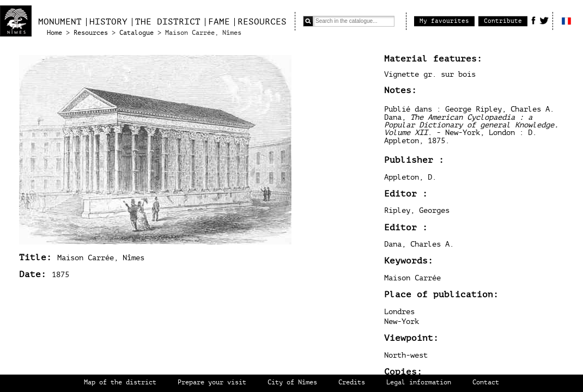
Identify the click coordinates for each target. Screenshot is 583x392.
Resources (262, 22)
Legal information (419, 382)
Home (54, 33)
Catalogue (136, 33)
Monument (60, 22)
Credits (352, 382)
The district (168, 22)
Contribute (503, 21)
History (108, 22)
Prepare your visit (212, 382)
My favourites (444, 21)
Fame (219, 22)
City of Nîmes (292, 382)
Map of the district (120, 382)
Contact (486, 382)
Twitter (544, 20)
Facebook (533, 20)
